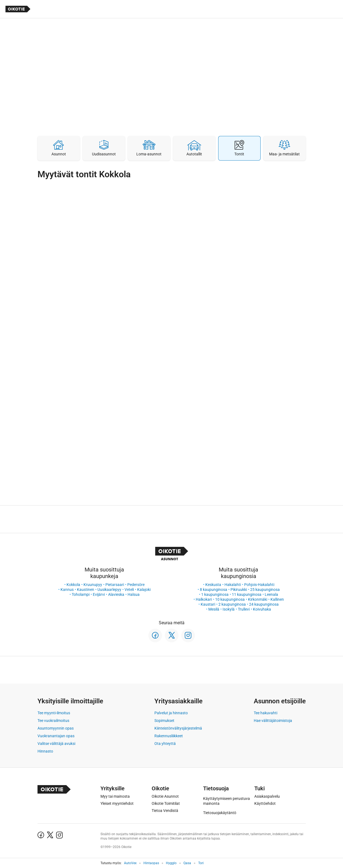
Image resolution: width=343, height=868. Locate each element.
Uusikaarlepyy (109, 590)
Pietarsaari (115, 585)
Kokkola (73, 585)
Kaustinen (86, 590)
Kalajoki (144, 590)
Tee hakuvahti (266, 713)
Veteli (129, 590)
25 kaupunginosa (265, 590)
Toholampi (81, 594)
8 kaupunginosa (214, 590)
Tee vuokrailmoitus (53, 721)
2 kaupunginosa (232, 604)
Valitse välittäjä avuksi (56, 744)
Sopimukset (164, 721)
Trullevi (244, 609)
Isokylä (229, 609)
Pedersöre (136, 585)
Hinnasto (45, 751)
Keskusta (213, 585)
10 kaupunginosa (230, 599)
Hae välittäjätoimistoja (273, 721)
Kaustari (208, 604)
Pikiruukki (239, 590)
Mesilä (214, 609)
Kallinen (277, 599)
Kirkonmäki (258, 599)
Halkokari (204, 599)
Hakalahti (233, 585)
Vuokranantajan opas (56, 736)
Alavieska (116, 594)
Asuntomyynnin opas (56, 728)
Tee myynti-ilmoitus (54, 713)
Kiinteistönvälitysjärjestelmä (178, 728)
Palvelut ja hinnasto (171, 713)
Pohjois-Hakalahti (259, 585)
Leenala (271, 594)
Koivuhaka (262, 609)
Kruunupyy (93, 585)
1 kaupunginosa (215, 594)
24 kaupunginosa (264, 604)
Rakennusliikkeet (169, 736)
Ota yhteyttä (165, 744)
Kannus (67, 590)
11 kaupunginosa (247, 594)
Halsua (134, 594)
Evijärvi (99, 594)
